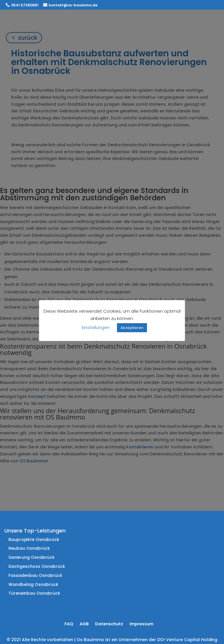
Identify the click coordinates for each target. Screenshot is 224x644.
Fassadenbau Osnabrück (35, 575)
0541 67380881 (25, 5)
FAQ (69, 624)
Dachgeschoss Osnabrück (37, 566)
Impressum (141, 624)
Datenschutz (109, 624)
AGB (84, 624)
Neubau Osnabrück (29, 548)
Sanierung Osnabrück (32, 557)
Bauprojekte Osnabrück (34, 539)
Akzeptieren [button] (132, 328)
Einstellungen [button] (96, 327)
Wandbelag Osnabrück (33, 584)
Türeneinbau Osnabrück (34, 593)
